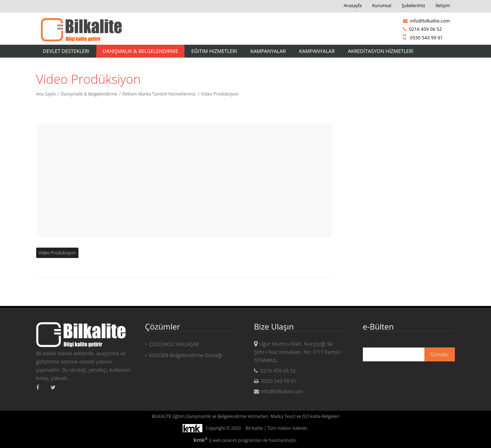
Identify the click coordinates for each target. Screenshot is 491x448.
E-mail (370, 342)
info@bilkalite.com (426, 21)
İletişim (443, 6)
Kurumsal (382, 6)
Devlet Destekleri (66, 51)
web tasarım (225, 440)
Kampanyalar (268, 51)
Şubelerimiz (413, 6)
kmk (201, 440)
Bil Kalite (254, 428)
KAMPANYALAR (317, 51)
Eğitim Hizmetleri (214, 51)
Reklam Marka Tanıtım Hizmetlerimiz (159, 94)
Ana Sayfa (46, 94)
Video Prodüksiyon (220, 94)
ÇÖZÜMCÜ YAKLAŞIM (172, 344)
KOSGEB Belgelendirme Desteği (184, 355)
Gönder (440, 354)
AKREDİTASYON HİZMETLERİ (381, 51)
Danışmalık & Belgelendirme (141, 51)
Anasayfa (353, 6)
